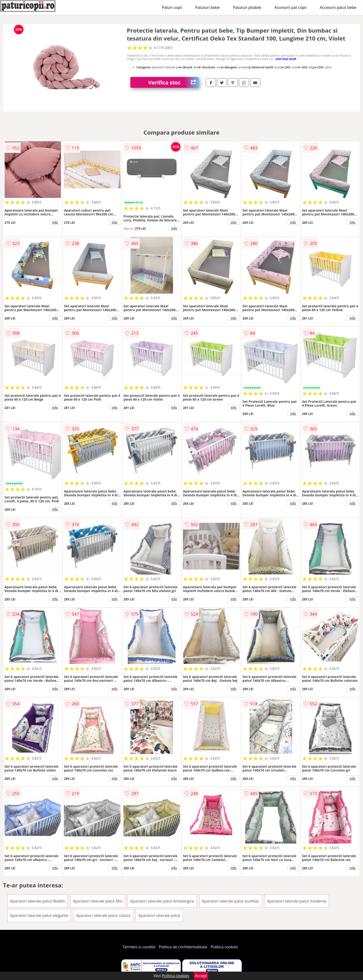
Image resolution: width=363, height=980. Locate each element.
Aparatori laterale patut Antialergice (162, 901)
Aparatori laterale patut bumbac (231, 901)
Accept (201, 976)
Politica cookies (224, 947)
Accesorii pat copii (290, 7)
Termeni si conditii (139, 947)
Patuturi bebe (207, 7)
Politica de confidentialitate (183, 947)
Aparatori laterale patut (159, 915)
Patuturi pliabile (247, 7)
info (55, 222)
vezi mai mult (286, 59)
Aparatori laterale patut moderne (297, 901)
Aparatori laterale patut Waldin (38, 901)
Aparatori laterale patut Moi (98, 901)
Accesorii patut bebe (338, 7)
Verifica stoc (173, 82)
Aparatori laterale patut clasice (103, 915)
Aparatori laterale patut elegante (39, 915)
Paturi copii (172, 7)
